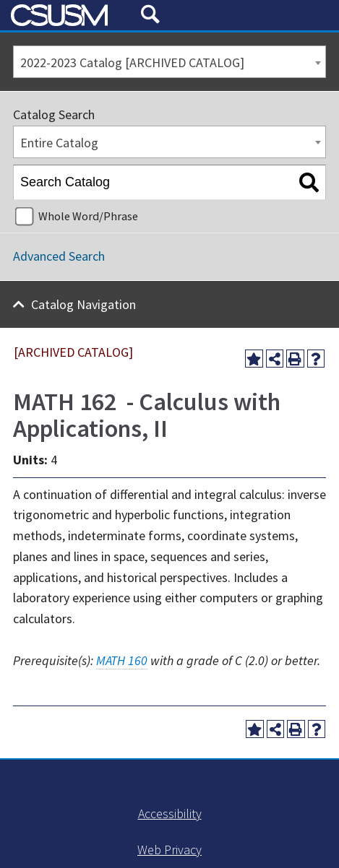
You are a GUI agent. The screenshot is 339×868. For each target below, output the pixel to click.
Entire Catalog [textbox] (59, 143)
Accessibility (170, 813)
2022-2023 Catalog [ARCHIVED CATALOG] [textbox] (132, 62)
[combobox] (169, 62)
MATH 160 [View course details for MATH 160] (122, 660)
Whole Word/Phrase (88, 216)
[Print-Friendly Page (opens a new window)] (295, 359)
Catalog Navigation (83, 304)
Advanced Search (59, 256)
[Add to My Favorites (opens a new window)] (254, 359)
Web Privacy (169, 850)
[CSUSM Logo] (70, 16)
